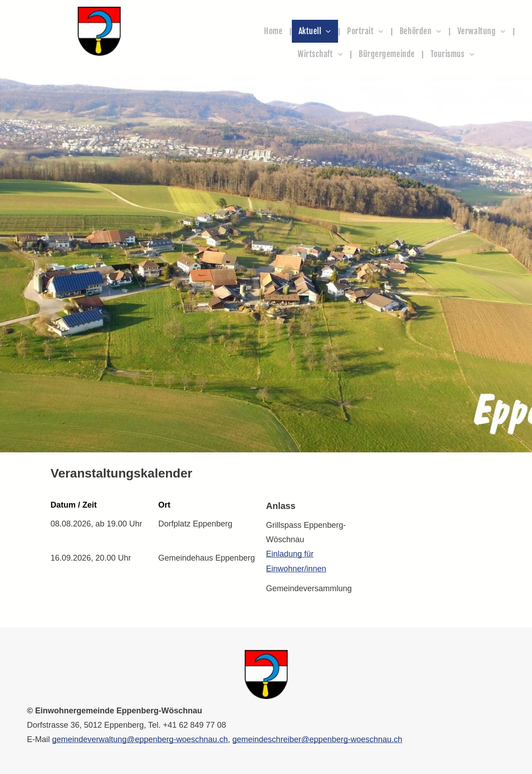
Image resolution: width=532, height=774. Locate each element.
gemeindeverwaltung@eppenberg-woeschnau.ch (140, 739)
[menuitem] (274, 31)
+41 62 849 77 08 (195, 725)
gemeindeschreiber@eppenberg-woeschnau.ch (318, 739)
